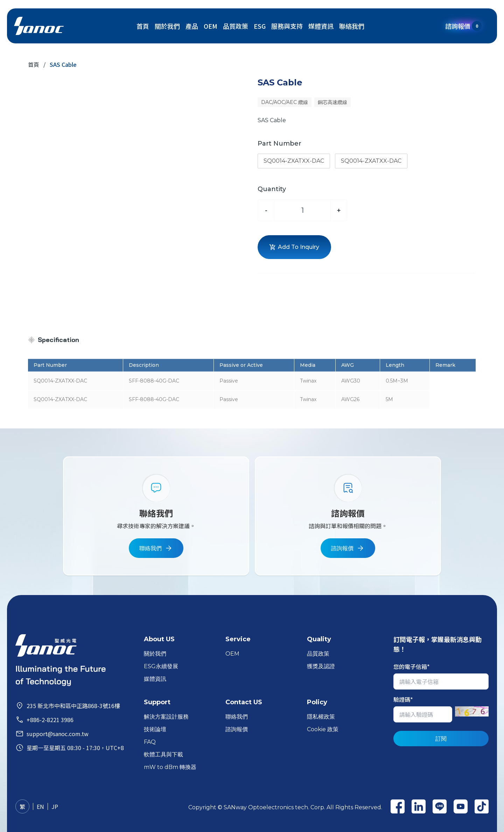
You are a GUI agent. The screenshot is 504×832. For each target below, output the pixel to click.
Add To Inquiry (294, 247)
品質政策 (236, 26)
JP (55, 806)
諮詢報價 (463, 26)
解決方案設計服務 (166, 717)
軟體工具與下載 (163, 754)
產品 (192, 26)
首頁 (143, 26)
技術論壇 (155, 729)
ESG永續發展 (161, 666)
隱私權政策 (321, 717)
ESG (260, 26)
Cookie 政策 (323, 729)
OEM (211, 26)
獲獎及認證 (321, 666)
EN (40, 806)
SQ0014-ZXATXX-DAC (294, 161)
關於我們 (167, 26)
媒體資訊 (321, 26)
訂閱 (441, 739)
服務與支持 (287, 26)
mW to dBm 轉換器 (170, 767)
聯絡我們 (352, 26)
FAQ (150, 742)
